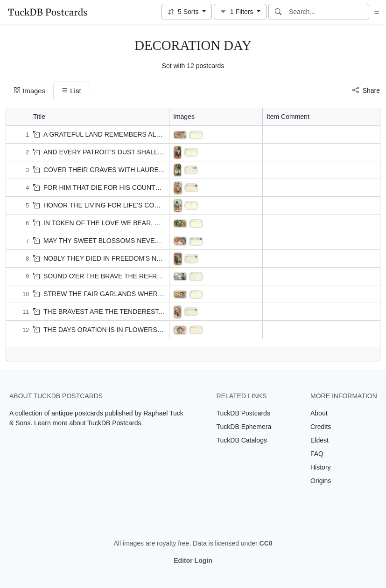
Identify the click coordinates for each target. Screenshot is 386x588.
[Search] (278, 12)
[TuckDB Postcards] (48, 12)
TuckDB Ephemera (244, 427)
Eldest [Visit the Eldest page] (319, 440)
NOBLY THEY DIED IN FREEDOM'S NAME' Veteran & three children (138, 258)
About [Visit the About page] (319, 413)
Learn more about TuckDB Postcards (88, 423)
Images (29, 91)
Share (366, 90)
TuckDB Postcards (243, 413)
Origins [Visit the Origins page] (321, 481)
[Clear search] (363, 12)
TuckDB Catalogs (242, 440)
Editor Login (193, 560)
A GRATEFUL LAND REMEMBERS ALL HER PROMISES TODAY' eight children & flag (164, 134)
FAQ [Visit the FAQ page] (317, 454)
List (71, 91)
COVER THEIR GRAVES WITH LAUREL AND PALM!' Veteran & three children (152, 170)
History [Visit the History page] (321, 467)
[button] (187, 12)
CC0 (266, 543)
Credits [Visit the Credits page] (321, 427)
